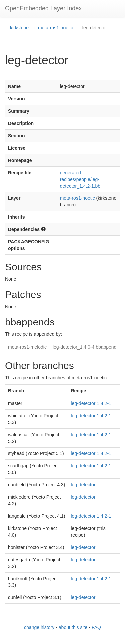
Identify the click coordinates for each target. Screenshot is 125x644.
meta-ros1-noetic (55, 28)
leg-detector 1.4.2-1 (91, 403)
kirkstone (19, 28)
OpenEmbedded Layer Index (43, 8)
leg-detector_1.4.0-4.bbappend (84, 347)
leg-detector (83, 485)
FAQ (96, 627)
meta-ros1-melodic (27, 347)
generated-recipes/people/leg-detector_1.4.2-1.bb (80, 179)
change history (39, 627)
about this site (73, 627)
